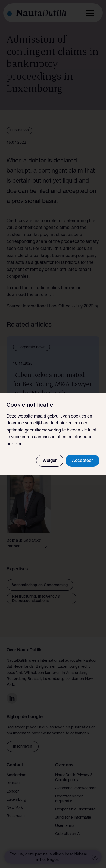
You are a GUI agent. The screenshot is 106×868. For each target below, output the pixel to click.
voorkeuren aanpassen (33, 437)
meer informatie (77, 437)
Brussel (13, 784)
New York (15, 808)
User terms (65, 826)
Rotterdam (16, 816)
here (66, 288)
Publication (19, 131)
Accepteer (82, 461)
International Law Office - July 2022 (58, 307)
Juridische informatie (73, 818)
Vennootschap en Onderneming (40, 585)
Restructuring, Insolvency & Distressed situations (36, 599)
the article (37, 295)
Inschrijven (23, 747)
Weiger (50, 461)
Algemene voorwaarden (76, 788)
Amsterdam (16, 775)
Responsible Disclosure (75, 810)
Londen (13, 792)
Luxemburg (16, 800)
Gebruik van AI (68, 834)
